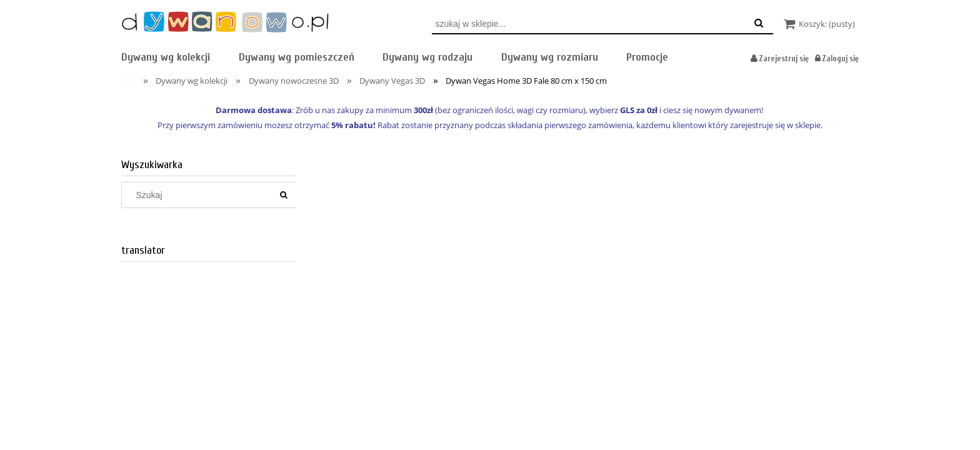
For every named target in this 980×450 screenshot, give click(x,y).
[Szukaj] (284, 195)
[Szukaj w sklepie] (199, 195)
